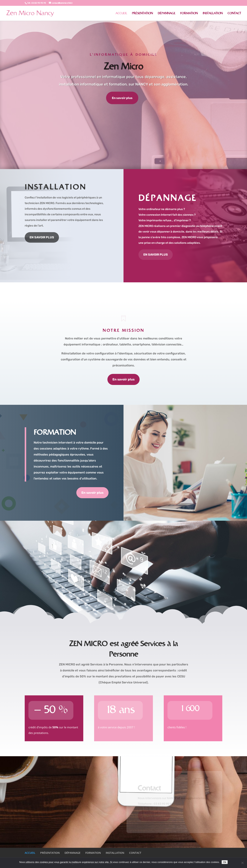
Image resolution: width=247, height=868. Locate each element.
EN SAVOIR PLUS (42, 237)
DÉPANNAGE (167, 13)
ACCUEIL (121, 13)
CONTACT (234, 13)
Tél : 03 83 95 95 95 (37, 3)
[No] (242, 863)
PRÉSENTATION (142, 13)
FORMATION (189, 13)
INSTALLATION (213, 13)
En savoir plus (122, 98)
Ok (225, 862)
